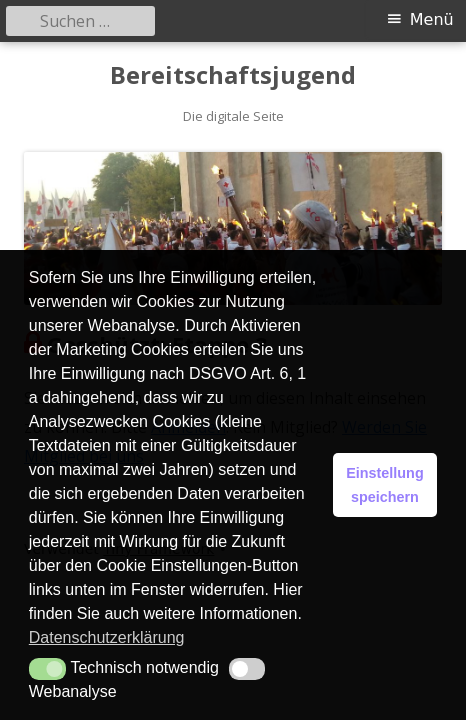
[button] (47, 669)
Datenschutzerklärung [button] (107, 637)
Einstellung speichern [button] (385, 485)
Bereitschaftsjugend (233, 75)
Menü (432, 19)
